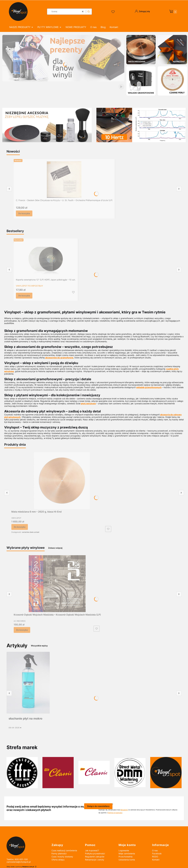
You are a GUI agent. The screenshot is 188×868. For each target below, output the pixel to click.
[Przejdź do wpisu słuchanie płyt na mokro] (28, 683)
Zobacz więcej (55, 548)
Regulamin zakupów (95, 857)
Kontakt (156, 860)
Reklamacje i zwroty (95, 860)
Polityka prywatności (95, 854)
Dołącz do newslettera (98, 806)
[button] (89, 12)
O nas (155, 850)
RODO (155, 857)
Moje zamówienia (127, 854)
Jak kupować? (92, 850)
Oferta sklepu (58, 860)
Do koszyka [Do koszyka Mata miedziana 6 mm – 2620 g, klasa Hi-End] (20, 527)
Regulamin (124, 810)
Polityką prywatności (115, 813)
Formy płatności (59, 854)
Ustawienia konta (127, 860)
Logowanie (124, 850)
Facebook (157, 854)
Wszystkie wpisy (39, 646)
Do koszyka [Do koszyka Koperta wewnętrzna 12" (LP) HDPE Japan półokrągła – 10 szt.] (24, 296)
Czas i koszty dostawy (62, 857)
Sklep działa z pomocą (20, 867)
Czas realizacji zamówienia (64, 850)
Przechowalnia (126, 857)
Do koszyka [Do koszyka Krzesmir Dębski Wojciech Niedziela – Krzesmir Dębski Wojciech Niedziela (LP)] (22, 630)
